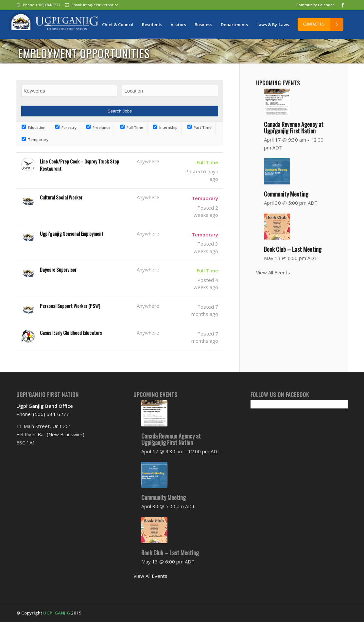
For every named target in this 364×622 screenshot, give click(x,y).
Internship (165, 127)
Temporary (35, 139)
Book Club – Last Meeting (293, 249)
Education (34, 127)
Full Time (132, 127)
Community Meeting (286, 194)
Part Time (199, 127)
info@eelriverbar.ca (101, 5)
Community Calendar (315, 5)
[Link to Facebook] (343, 5)
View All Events (273, 272)
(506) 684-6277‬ (48, 5)
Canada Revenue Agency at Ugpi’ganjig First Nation (171, 439)
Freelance (98, 127)
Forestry (66, 127)
